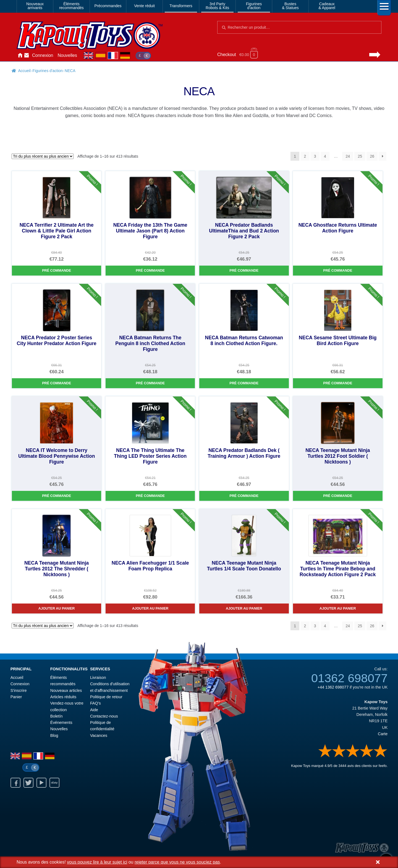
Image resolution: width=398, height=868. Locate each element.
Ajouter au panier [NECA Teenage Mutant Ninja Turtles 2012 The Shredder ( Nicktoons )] (57, 608)
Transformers (181, 6)
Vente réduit (144, 6)
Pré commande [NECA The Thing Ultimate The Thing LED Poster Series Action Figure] (150, 496)
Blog (54, 735)
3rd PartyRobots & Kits (217, 6)
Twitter (28, 783)
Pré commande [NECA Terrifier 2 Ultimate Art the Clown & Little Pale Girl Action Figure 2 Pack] (57, 271)
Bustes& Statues (290, 6)
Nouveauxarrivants (35, 6)
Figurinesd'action (254, 6)
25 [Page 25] (360, 156)
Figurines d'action (48, 71)
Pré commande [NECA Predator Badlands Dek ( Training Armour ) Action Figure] (244, 496)
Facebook (15, 783)
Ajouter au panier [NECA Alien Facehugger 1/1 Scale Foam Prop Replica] (150, 608)
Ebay (54, 783)
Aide (94, 710)
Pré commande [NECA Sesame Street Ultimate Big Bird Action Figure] (338, 383)
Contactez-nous (27, 55)
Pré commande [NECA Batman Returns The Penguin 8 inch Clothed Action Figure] (150, 383)
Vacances (99, 735)
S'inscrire (19, 690)
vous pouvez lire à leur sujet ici (97, 862)
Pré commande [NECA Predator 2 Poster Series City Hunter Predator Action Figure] (57, 383)
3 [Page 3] (315, 156)
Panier (16, 697)
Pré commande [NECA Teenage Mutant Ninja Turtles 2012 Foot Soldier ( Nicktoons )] (338, 496)
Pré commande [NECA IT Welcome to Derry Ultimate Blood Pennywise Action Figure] (57, 496)
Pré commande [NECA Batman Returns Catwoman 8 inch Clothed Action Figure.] (244, 383)
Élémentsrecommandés (71, 6)
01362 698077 (349, 678)
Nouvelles (67, 55)
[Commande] (43, 156)
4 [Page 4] (325, 156)
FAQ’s (95, 703)
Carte (383, 734)
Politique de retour (106, 697)
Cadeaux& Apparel (327, 6)
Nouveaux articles (66, 690)
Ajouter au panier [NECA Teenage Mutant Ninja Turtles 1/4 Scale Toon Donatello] (244, 608)
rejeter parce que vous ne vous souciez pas (177, 862)
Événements (61, 723)
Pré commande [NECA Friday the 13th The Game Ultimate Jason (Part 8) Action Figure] (150, 271)
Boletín (57, 716)
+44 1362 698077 (333, 687)
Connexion (43, 55)
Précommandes (108, 6)
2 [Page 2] (305, 156)
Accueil (20, 55)
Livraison (98, 678)
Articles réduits (63, 697)
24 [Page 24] (348, 156)
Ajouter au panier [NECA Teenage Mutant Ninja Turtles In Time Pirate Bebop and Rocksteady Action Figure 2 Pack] (338, 608)
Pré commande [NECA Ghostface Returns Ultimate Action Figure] (338, 271)
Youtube (41, 783)
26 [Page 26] (372, 156)
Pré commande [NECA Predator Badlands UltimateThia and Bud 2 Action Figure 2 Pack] (244, 271)
